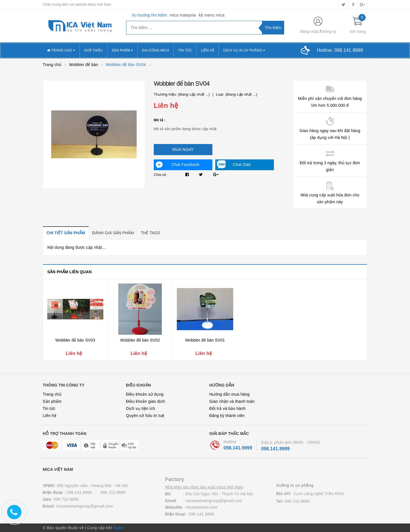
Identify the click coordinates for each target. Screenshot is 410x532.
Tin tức (185, 50)
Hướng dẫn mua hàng (229, 394)
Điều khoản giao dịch (146, 401)
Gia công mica (156, 50)
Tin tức (49, 408)
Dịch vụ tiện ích (141, 408)
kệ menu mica (212, 15)
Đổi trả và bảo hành (227, 408)
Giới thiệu (93, 50)
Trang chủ (52, 394)
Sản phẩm (122, 50)
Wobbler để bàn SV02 (140, 340)
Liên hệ (50, 416)
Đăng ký (329, 31)
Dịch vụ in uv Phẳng (244, 50)
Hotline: (340, 50)
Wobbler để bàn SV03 (75, 340)
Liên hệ (208, 50)
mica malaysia (183, 15)
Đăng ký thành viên (227, 416)
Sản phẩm (52, 401)
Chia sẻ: (160, 175)
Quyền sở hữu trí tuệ (145, 416)
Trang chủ (61, 50)
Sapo (118, 528)
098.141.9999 (238, 448)
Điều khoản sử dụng (145, 394)
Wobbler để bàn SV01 (205, 340)
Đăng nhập (309, 31)
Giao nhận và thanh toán (232, 401)
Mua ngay (183, 149)
